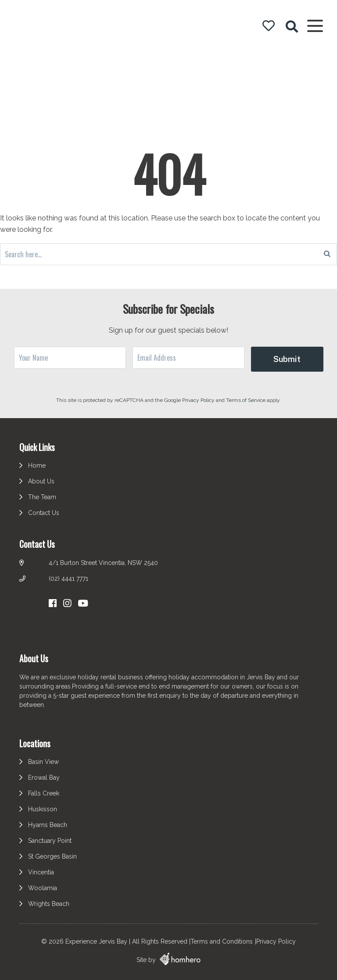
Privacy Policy (199, 400)
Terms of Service (246, 400)
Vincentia (41, 872)
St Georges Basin (52, 856)
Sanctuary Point (50, 841)
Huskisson (43, 809)
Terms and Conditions (222, 941)
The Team (42, 497)
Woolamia (43, 888)
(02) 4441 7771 (68, 579)
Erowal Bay (44, 778)
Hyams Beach (48, 825)
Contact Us (44, 513)
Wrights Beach (49, 904)
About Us (41, 481)
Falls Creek (44, 793)
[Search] (327, 254)
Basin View (43, 762)
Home (37, 465)
